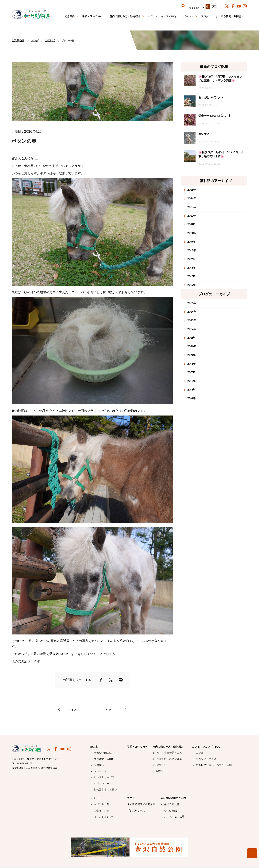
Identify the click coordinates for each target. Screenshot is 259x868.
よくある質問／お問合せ (230, 16)
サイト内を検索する (184, 6)
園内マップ (100, 771)
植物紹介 (162, 771)
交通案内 (99, 765)
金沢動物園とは (103, 753)
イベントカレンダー (105, 817)
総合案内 (70, 16)
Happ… (110, 709)
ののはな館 (170, 811)
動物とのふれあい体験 (169, 759)
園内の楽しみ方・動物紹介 (125, 16)
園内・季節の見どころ (169, 753)
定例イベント (102, 811)
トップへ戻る (252, 853)
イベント (188, 16)
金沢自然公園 (172, 804)
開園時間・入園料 (104, 759)
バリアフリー (102, 783)
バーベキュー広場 (174, 817)
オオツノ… (75, 709)
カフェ (200, 753)
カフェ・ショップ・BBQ (162, 16)
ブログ (205, 16)
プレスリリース (136, 811)
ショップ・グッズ (206, 759)
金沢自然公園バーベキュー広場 (214, 765)
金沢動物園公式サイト (31, 15)
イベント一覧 (102, 804)
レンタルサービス (104, 777)
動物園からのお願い (105, 790)
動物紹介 (162, 765)
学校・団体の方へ (92, 16)
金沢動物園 (26, 749)
